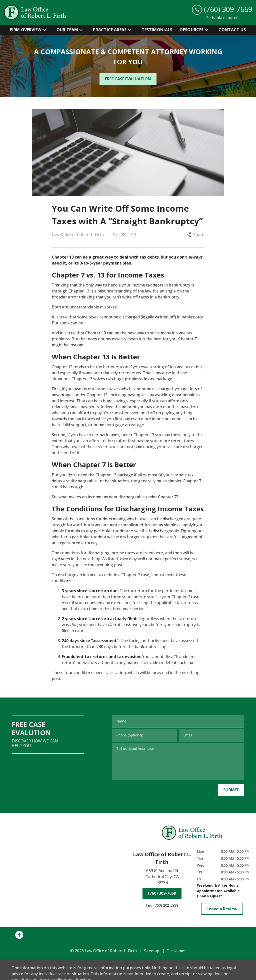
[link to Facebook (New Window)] (19, 935)
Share (195, 235)
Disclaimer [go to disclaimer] (176, 951)
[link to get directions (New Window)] (162, 878)
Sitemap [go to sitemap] (152, 951)
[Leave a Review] (222, 909)
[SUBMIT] (231, 790)
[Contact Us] (232, 30)
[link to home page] (35, 12)
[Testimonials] (157, 30)
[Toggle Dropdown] (46, 30)
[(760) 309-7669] (162, 893)
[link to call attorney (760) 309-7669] (222, 9)
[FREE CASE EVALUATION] (128, 79)
